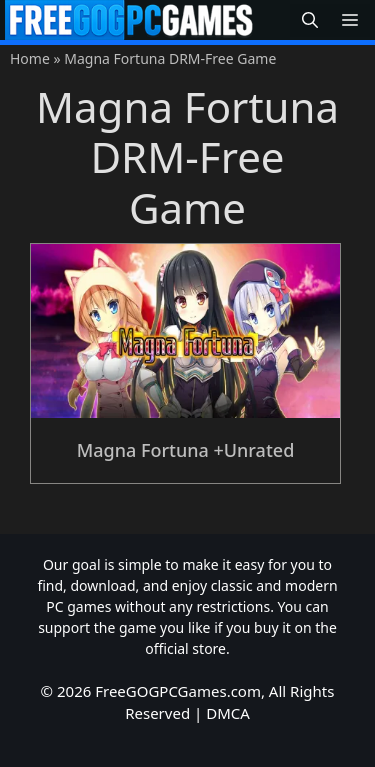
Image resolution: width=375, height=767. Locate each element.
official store (185, 648)
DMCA (228, 713)
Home (30, 58)
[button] (310, 20)
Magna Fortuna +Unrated (186, 450)
